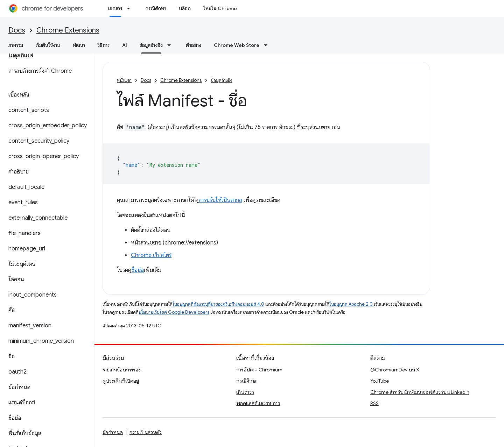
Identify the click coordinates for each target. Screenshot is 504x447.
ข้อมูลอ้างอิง (222, 80)
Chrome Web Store (237, 45)
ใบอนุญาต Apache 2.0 (351, 304)
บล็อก (185, 8)
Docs (17, 30)
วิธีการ (104, 45)
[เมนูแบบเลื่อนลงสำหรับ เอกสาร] (131, 8)
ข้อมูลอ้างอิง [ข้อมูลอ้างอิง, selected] (151, 45)
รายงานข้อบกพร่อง (122, 370)
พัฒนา (79, 45)
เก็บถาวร (245, 392)
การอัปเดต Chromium (259, 370)
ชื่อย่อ (138, 270)
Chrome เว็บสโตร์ (151, 255)
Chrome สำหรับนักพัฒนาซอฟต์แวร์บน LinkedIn (420, 392)
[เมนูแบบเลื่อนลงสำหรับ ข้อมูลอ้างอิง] (171, 45)
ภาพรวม (16, 45)
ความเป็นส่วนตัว (146, 432)
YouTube (380, 381)
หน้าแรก (124, 80)
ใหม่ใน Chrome (220, 8)
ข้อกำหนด (113, 432)
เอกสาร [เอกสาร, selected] (115, 8)
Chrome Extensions (68, 30)
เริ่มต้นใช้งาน (48, 45)
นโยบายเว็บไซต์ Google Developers (174, 312)
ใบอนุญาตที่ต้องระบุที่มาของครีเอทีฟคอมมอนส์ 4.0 (218, 304)
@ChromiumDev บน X (395, 370)
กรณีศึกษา (156, 8)
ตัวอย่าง (194, 45)
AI (125, 45)
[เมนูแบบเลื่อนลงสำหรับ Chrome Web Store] (268, 45)
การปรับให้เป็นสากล (220, 200)
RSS (374, 403)
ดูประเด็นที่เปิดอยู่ (121, 381)
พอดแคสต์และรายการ (258, 403)
